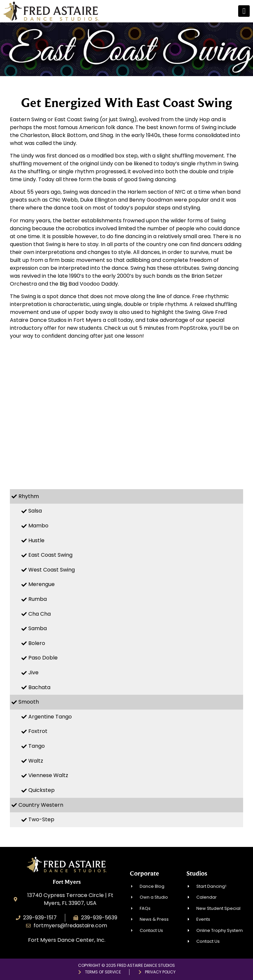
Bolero (37, 643)
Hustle (36, 540)
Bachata (39, 687)
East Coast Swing (50, 555)
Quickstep (42, 790)
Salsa (35, 511)
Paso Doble (43, 658)
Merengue (42, 584)
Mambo (38, 526)
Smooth (29, 702)
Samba (38, 628)
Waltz (36, 761)
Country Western (41, 805)
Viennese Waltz (48, 775)
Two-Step (41, 819)
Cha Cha (40, 614)
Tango (37, 746)
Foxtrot (38, 731)
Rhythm (29, 496)
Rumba (38, 599)
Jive (33, 672)
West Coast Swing (52, 570)
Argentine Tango (50, 717)
